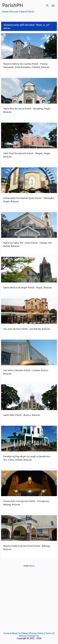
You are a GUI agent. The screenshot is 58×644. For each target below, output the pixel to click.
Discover (14, 12)
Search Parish (27, 12)
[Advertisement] (29, 598)
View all (7, 28)
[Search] (47, 6)
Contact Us (33, 636)
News (25, 633)
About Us (16, 633)
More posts (29, 566)
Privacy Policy (37, 633)
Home (5, 12)
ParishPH (13, 5)
